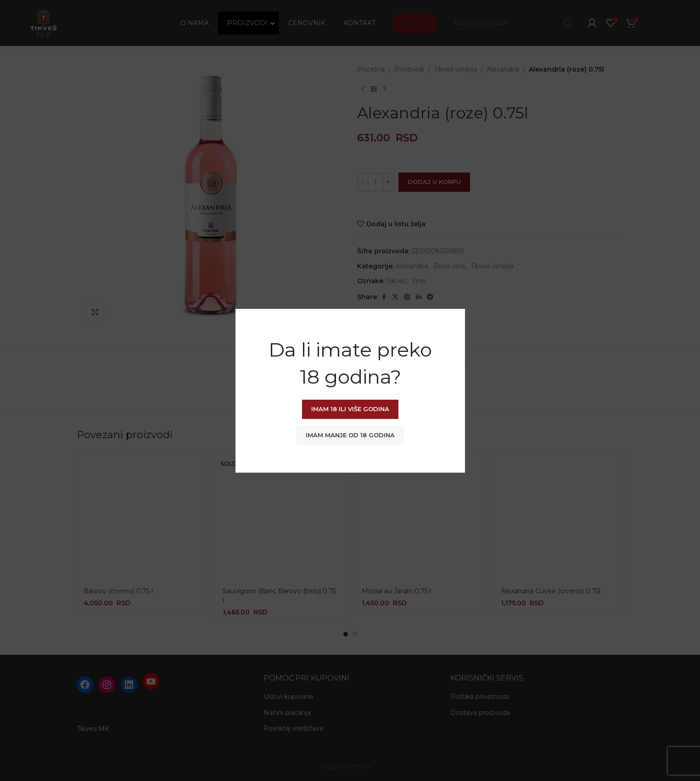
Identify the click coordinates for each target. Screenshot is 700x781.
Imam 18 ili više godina (350, 409)
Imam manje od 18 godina (350, 435)
